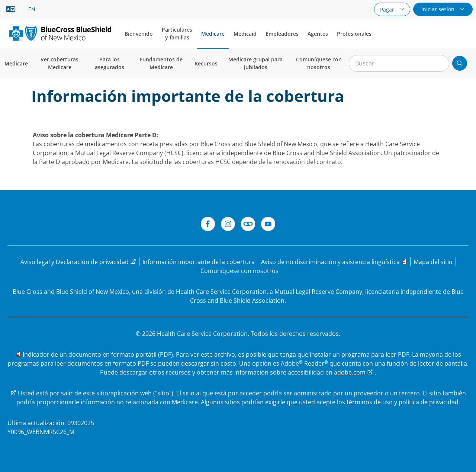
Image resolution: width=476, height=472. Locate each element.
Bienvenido (139, 34)
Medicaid (245, 34)
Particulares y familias (177, 33)
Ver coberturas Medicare (59, 63)
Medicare (213, 34)
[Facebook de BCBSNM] (208, 225)
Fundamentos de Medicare (161, 63)
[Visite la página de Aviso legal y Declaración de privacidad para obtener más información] (78, 262)
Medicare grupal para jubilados (255, 63)
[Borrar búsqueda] (440, 64)
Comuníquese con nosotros (319, 63)
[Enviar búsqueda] (460, 63)
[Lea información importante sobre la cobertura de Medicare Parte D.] (199, 262)
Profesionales (354, 34)
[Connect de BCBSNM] (248, 225)
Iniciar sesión (439, 9)
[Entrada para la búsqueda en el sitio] (399, 63)
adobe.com (350, 372)
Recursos (206, 63)
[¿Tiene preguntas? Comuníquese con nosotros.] (239, 271)
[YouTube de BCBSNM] (268, 225)
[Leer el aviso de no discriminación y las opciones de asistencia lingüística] (334, 262)
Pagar (388, 9)
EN (32, 9)
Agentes (318, 34)
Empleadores (282, 34)
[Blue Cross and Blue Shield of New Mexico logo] (60, 33)
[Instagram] (228, 225)
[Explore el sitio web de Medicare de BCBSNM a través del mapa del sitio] (433, 262)
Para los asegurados (110, 63)
